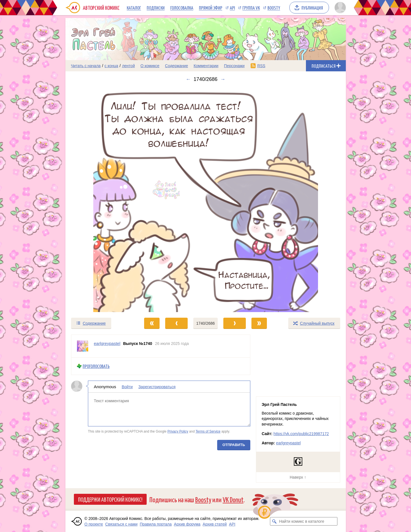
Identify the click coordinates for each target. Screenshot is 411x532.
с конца (111, 66)
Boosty (274, 8)
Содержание (176, 66)
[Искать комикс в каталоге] (274, 521)
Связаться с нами (122, 524)
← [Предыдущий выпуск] (188, 79)
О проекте (94, 524)
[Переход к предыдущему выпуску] (101, 200)
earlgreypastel (288, 443)
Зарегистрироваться (157, 387)
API (232, 8)
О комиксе (150, 66)
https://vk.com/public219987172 (301, 434)
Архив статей (215, 524)
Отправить (233, 445)
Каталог (134, 8)
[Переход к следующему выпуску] (206, 200)
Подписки (156, 8)
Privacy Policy (178, 431)
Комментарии (206, 66)
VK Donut (233, 499)
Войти (127, 387)
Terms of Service (208, 431)
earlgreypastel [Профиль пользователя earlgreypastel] (107, 343)
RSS (261, 66)
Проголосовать (96, 366)
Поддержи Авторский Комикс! (110, 499)
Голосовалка (182, 8)
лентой (128, 66)
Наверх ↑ (298, 477)
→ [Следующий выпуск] (223, 79)
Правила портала (156, 524)
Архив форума (187, 524)
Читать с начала (86, 66)
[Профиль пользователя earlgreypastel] (83, 346)
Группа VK (251, 8)
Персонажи (234, 66)
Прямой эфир (211, 8)
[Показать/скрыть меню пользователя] (339, 8)
